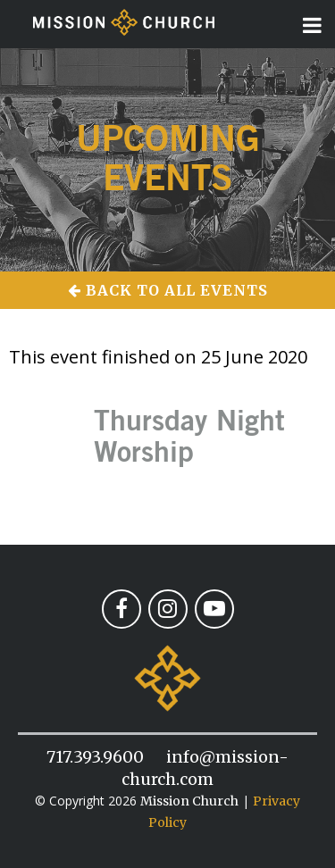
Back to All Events (168, 290)
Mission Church (189, 801)
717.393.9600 (95, 757)
